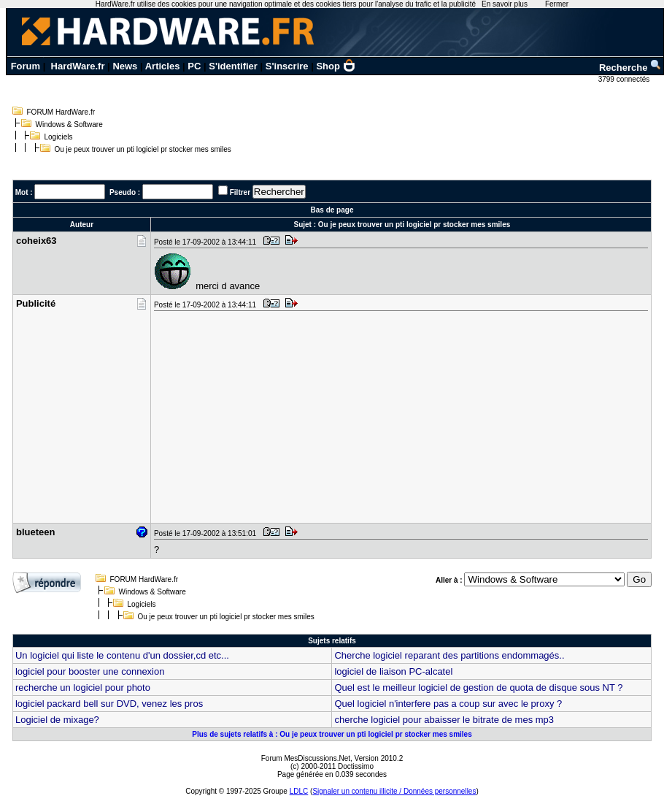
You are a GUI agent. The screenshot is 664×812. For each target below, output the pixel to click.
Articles (163, 66)
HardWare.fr (78, 66)
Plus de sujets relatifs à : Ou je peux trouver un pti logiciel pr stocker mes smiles (332, 734)
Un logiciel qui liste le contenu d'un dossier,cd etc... (122, 655)
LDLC (299, 791)
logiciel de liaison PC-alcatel (393, 671)
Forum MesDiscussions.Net (306, 758)
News (125, 66)
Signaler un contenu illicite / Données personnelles (394, 791)
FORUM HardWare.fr (61, 112)
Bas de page (332, 210)
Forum (26, 66)
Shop (336, 66)
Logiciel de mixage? (57, 720)
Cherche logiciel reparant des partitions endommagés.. (449, 655)
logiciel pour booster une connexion (90, 671)
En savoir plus (505, 4)
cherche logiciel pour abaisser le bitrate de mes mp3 (444, 720)
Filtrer (240, 192)
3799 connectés (625, 79)
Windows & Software (69, 125)
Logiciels (59, 137)
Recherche (630, 68)
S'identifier (233, 66)
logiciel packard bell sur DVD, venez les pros (109, 704)
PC (194, 66)
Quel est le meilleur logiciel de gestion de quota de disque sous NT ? (478, 687)
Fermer (557, 4)
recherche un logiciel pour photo (83, 687)
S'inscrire (287, 66)
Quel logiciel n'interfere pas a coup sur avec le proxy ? (448, 704)
